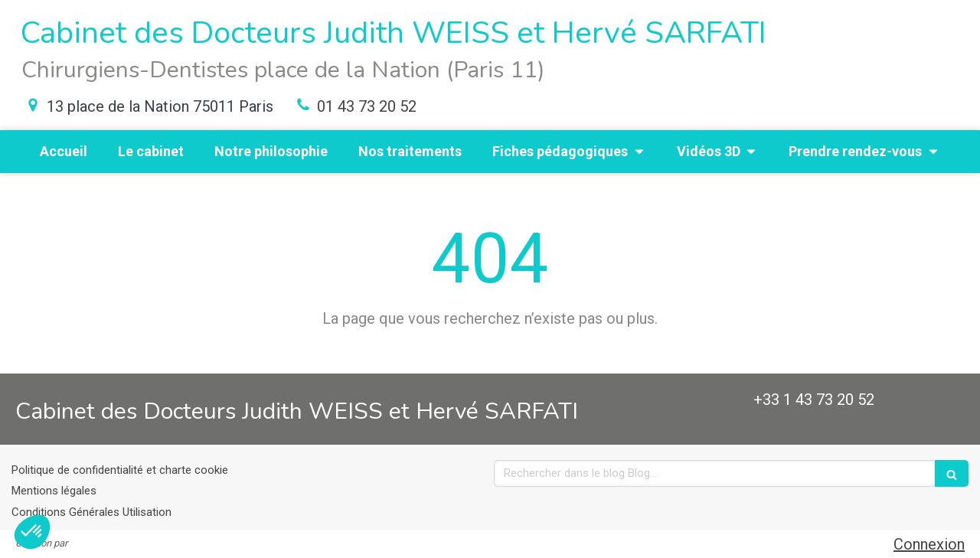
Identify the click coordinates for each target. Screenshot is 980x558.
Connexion (929, 544)
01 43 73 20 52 (367, 106)
